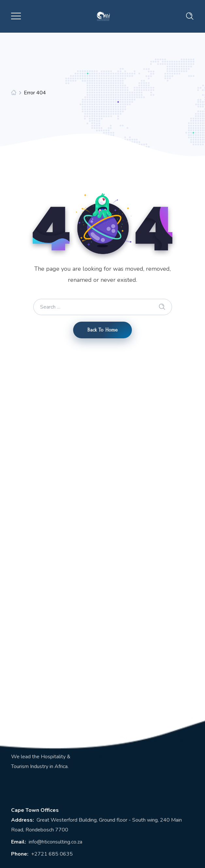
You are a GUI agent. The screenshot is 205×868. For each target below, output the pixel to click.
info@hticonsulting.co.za (55, 842)
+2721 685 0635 (52, 854)
